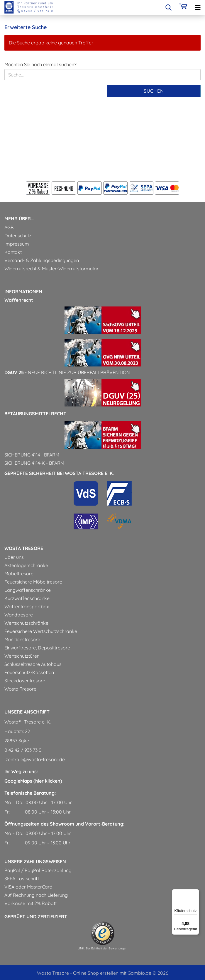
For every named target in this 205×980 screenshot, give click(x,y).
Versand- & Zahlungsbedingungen (42, 260)
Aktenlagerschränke (26, 565)
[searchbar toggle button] (168, 7)
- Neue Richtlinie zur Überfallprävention (67, 372)
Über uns (14, 557)
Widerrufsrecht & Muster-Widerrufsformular (51, 269)
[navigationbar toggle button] (198, 7)
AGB (9, 227)
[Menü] (196, 893)
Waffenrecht (19, 300)
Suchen (154, 91)
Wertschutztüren (22, 656)
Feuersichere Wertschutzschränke (41, 631)
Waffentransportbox (27, 606)
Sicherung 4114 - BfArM (32, 455)
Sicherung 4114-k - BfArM (34, 463)
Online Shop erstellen (96, 973)
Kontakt (13, 252)
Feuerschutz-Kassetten (29, 672)
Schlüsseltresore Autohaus (33, 664)
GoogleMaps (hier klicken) (33, 781)
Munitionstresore (22, 639)
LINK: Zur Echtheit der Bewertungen (103, 948)
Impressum (17, 244)
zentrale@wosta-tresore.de (35, 759)
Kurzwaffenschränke (27, 598)
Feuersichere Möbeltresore (33, 582)
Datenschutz (18, 236)
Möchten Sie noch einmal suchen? (40, 64)
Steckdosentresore (25, 681)
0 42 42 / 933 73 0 (23, 750)
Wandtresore (19, 615)
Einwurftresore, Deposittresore (37, 648)
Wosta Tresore (20, 689)
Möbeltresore (19, 574)
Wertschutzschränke (26, 623)
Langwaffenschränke (28, 590)
